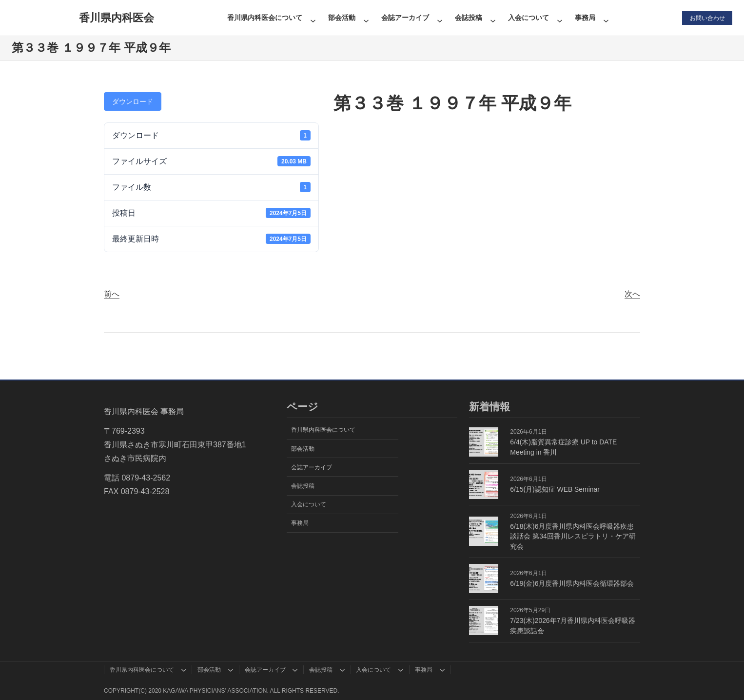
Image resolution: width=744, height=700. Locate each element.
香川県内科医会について (264, 18)
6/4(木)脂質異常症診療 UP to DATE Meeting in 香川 (563, 447)
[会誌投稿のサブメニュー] (492, 18)
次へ (632, 294)
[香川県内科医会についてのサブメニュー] (313, 18)
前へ (112, 294)
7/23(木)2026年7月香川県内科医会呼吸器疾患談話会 (573, 626)
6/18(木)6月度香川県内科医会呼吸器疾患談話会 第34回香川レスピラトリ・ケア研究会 (573, 537)
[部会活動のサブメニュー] (366, 18)
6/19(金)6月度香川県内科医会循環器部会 (572, 583)
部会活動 (341, 18)
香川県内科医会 (116, 18)
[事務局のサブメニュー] (606, 18)
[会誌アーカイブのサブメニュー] (439, 18)
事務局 (585, 18)
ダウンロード (133, 101)
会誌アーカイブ (405, 18)
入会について (528, 18)
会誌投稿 (468, 18)
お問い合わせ (707, 18)
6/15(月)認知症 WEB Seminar (555, 489)
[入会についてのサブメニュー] (559, 18)
